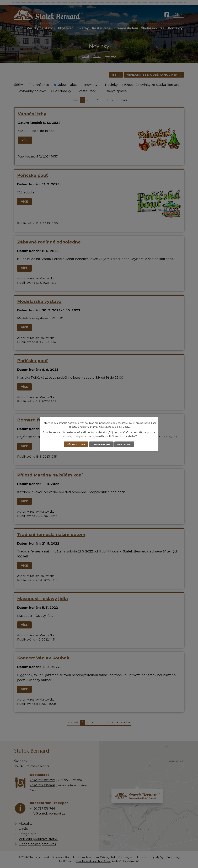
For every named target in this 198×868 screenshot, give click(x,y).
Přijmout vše (75, 444)
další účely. (123, 427)
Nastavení (125, 444)
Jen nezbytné (101, 444)
